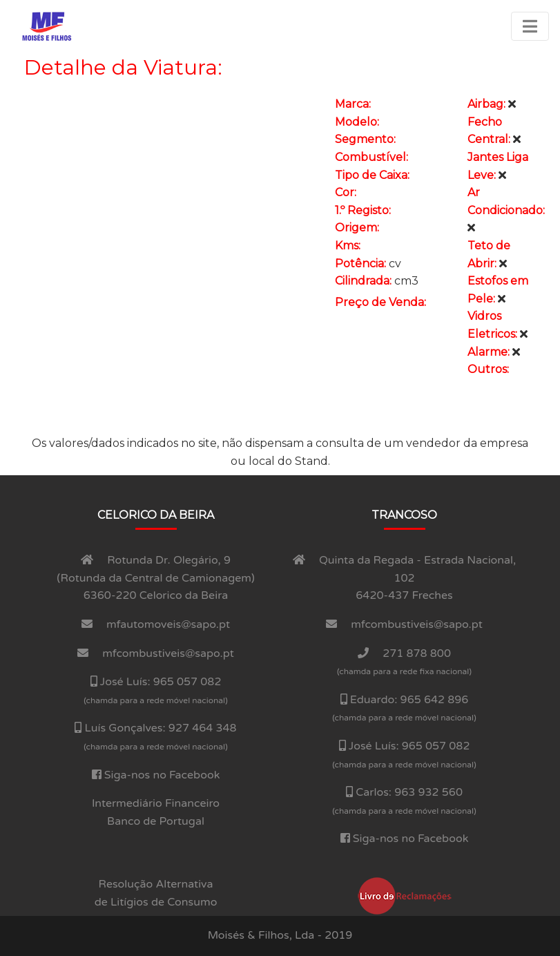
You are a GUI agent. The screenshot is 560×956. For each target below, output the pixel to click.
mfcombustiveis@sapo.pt (168, 653)
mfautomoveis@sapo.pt (168, 624)
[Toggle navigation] (530, 26)
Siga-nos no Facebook (162, 775)
